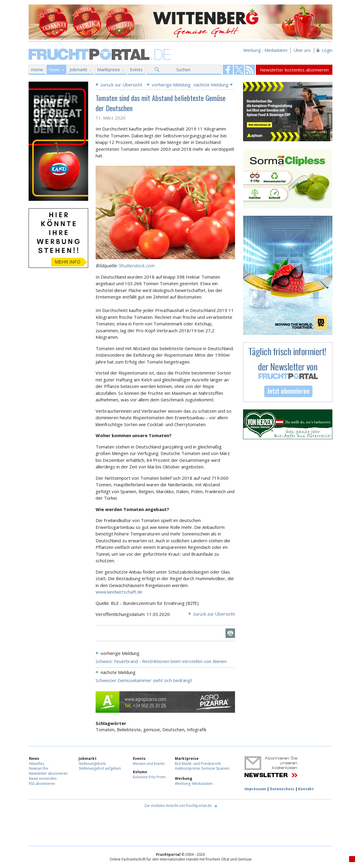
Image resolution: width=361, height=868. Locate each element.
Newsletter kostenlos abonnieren (294, 70)
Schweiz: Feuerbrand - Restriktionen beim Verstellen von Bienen (161, 661)
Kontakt (306, 789)
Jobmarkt (78, 70)
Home (37, 70)
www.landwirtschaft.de (119, 592)
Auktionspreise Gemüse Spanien (202, 768)
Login (327, 50)
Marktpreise (109, 70)
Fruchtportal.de (101, 54)
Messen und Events (149, 764)
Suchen (183, 70)
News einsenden (43, 778)
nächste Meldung (211, 85)
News (54, 70)
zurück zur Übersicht (121, 85)
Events (136, 70)
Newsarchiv (39, 768)
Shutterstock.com (136, 265)
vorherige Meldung (171, 85)
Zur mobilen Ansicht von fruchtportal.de (178, 806)
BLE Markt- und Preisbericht (198, 764)
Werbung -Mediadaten (194, 784)
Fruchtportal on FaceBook (228, 70)
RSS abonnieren (42, 784)
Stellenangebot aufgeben (100, 768)
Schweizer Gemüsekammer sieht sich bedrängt (144, 680)
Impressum (255, 789)
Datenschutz (282, 789)
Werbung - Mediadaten (265, 50)
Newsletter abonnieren (48, 773)
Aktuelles (36, 764)
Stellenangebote (92, 764)
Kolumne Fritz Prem (149, 777)
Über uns (302, 50)
